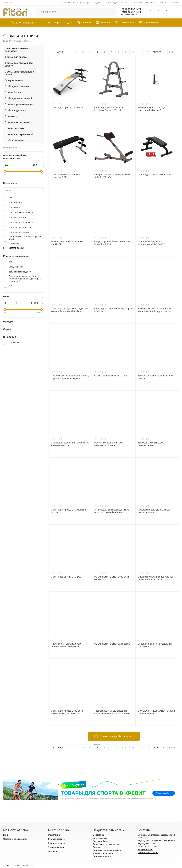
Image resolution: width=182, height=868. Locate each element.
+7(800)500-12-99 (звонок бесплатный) (157, 840)
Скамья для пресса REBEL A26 (154, 175)
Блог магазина (100, 838)
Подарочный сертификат (156, 3)
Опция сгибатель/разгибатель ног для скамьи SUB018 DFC (155, 578)
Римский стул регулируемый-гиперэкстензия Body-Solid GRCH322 (66, 645)
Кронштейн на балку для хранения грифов (156, 377)
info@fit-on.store (145, 850)
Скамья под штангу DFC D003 (67, 577)
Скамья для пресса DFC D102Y (111, 376)
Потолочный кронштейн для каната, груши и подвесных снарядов (70, 377)
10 (132, 52)
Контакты (175, 3)
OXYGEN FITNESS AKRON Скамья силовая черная (156, 712)
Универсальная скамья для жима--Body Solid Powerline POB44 (113, 511)
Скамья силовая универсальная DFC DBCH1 (155, 645)
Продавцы (98, 3)
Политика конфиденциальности (108, 850)
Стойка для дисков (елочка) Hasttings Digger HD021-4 (109, 109)
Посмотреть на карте (148, 853)
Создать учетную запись (15, 839)
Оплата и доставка (114, 3)
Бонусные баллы (101, 841)
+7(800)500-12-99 (130, 9)
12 (147, 52)
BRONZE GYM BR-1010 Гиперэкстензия (150, 444)
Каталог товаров (22, 23)
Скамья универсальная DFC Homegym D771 (66, 176)
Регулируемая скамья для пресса (112, 644)
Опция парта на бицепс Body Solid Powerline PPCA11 (112, 243)
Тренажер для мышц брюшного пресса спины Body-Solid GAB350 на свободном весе (113, 712)
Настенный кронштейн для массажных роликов (108, 444)
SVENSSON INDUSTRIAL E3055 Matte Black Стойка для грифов (155, 310)
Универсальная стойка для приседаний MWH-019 (152, 109)
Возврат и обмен (134, 3)
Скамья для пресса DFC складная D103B (69, 511)
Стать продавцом (82, 3)
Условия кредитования (104, 853)
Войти (6, 835)
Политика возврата (102, 856)
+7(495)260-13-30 (130, 12)
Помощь (97, 847)
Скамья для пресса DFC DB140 (68, 108)
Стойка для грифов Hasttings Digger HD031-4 (113, 310)
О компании (65, 3)
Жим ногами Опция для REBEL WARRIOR (67, 243)
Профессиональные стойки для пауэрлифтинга (154, 511)
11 (140, 52)
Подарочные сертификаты (106, 844)
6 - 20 (172, 52)
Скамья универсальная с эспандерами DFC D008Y (151, 243)
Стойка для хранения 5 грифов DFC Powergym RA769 (70, 444)
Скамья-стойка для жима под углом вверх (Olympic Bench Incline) (70, 310)
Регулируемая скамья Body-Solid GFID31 (112, 578)
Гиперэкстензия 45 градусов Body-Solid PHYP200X (112, 176)
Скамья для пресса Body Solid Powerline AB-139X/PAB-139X (67, 712)
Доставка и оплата (57, 843)
